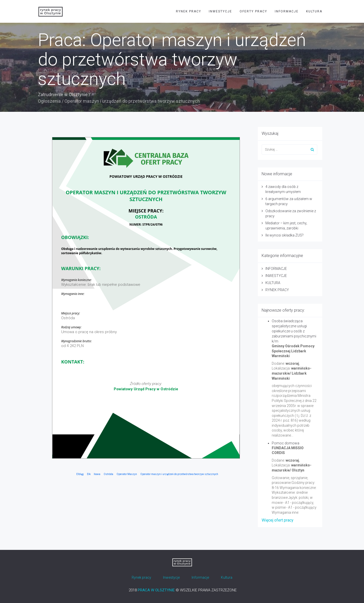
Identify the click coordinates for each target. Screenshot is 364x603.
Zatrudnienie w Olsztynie (63, 94)
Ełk (89, 474)
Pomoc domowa (286, 443)
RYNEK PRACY (189, 11)
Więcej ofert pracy (278, 520)
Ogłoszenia (49, 101)
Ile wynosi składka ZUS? (285, 235)
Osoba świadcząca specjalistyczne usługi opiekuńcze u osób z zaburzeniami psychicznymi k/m (294, 331)
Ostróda (108, 474)
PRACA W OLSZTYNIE (156, 590)
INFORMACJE (287, 11)
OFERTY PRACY (253, 11)
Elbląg (80, 474)
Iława (97, 474)
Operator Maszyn (127, 474)
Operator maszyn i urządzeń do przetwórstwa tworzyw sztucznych (179, 474)
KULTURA (314, 11)
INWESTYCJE (220, 11)
